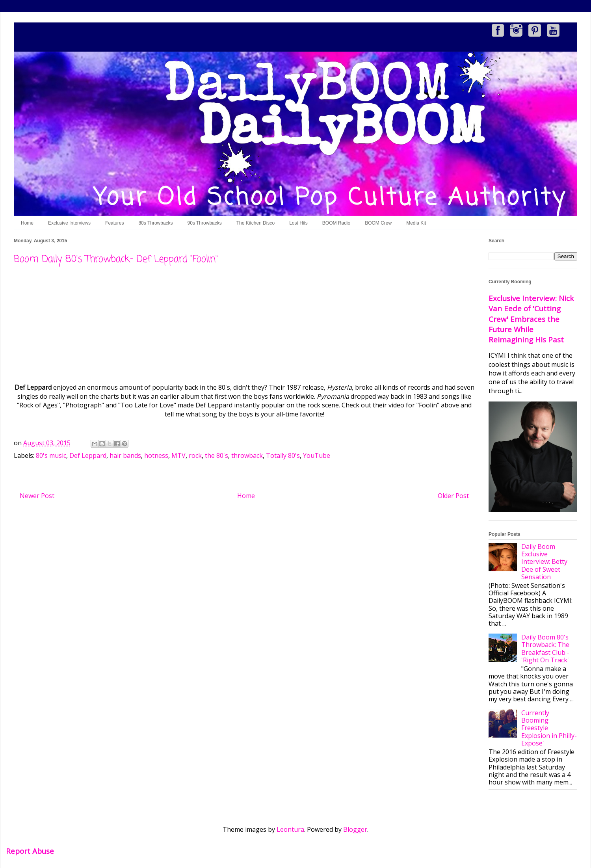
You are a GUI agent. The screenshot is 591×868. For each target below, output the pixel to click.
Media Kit (416, 223)
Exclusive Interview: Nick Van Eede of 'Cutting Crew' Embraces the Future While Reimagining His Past (531, 319)
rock (195, 455)
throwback (247, 455)
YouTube (317, 455)
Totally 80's (283, 455)
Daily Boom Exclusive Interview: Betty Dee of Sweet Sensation (544, 562)
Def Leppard (88, 455)
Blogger (355, 829)
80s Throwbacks (155, 223)
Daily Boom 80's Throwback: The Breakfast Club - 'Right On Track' (545, 649)
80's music (51, 455)
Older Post (453, 496)
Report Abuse (30, 851)
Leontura (290, 829)
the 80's (217, 455)
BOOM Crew (378, 223)
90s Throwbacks (205, 223)
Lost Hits (298, 223)
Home (27, 223)
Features (114, 223)
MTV (178, 455)
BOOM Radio (336, 223)
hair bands (125, 455)
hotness (156, 455)
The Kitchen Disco (256, 223)
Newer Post (37, 496)
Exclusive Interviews (69, 223)
